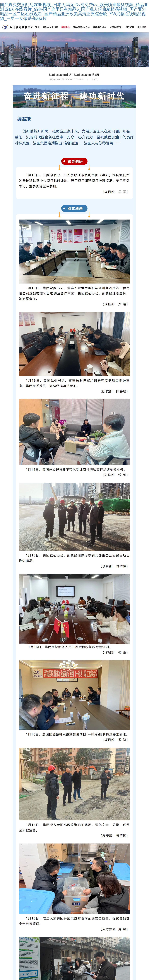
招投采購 (131, 27)
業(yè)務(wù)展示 (82, 27)
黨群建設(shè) (100, 27)
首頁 (37, 27)
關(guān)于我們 (51, 27)
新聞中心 (66, 27)
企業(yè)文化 (117, 27)
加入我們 (143, 27)
